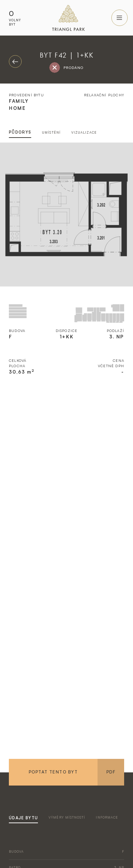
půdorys (20, 132)
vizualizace (84, 132)
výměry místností (67, 817)
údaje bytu (23, 818)
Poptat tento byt (53, 772)
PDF (111, 772)
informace (107, 817)
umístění (51, 132)
